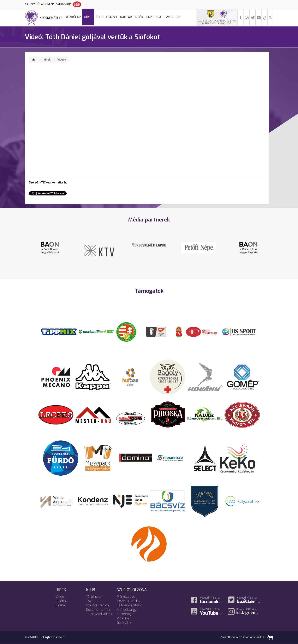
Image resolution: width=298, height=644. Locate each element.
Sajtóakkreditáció (129, 605)
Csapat (112, 17)
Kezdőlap (73, 17)
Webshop (173, 17)
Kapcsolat (154, 17)
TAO (89, 601)
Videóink (123, 618)
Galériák (61, 601)
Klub (100, 17)
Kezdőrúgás (125, 614)
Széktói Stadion (97, 605)
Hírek (88, 17)
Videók (62, 60)
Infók (139, 17)
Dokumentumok (98, 610)
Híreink (60, 605)
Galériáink (124, 623)
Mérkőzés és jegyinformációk (129, 599)
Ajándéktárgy (127, 610)
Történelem (95, 597)
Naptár (126, 17)
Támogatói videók (99, 614)
